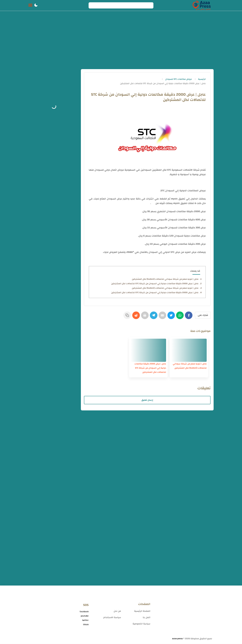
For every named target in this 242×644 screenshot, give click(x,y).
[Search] (121, 5)
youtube (85, 616)
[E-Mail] (162, 317)
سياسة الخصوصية (141, 624)
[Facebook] (189, 317)
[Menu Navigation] (30, 5)
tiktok (86, 625)
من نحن (117, 611)
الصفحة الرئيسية (142, 611)
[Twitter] (171, 317)
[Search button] (93, 5)
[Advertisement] (121, 41)
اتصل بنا (147, 618)
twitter (85, 620)
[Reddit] (136, 317)
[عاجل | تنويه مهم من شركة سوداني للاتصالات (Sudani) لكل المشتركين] (189, 350)
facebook (84, 612)
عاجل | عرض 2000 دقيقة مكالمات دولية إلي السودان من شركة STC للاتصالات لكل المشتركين (155, 284)
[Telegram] (153, 317)
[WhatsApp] (180, 317)
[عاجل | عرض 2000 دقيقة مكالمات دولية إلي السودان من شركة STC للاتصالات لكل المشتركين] (148, 350)
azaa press (177, 639)
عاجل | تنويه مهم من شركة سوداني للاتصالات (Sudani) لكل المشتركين (165, 279)
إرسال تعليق (147, 400)
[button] (36, 5)
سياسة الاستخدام (112, 618)
